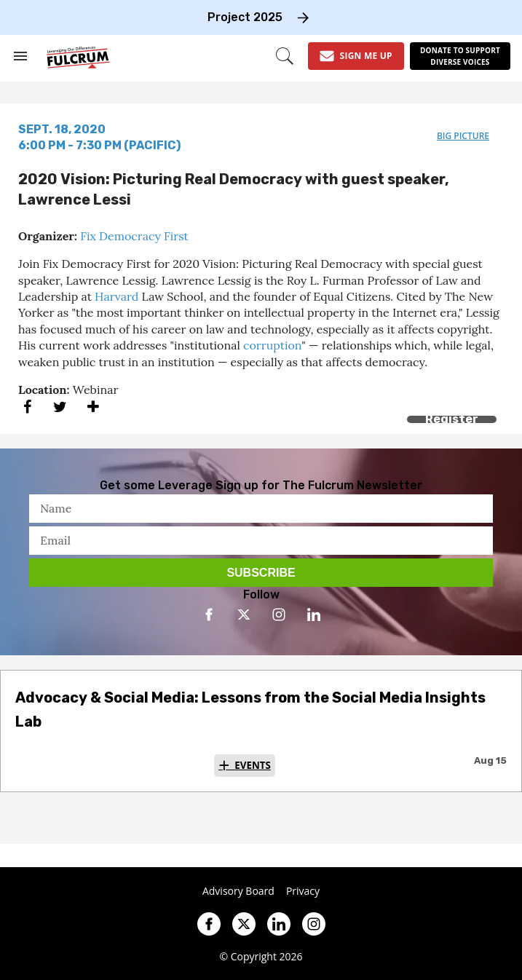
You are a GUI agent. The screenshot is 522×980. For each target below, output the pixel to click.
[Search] (285, 56)
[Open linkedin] (314, 615)
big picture (463, 136)
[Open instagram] (279, 615)
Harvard (116, 296)
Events (253, 765)
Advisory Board (238, 891)
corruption (272, 345)
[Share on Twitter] (60, 407)
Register (452, 419)
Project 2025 (245, 17)
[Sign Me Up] (356, 56)
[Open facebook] (209, 615)
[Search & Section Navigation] (20, 56)
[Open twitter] (244, 615)
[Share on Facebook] (27, 407)
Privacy (303, 891)
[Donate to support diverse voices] (460, 56)
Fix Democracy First (134, 236)
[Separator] (93, 407)
